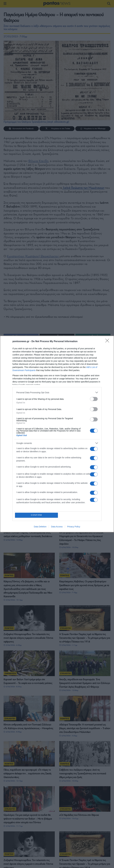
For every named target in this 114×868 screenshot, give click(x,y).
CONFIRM (37, 515)
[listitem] (57, 392)
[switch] (94, 399)
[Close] (108, 342)
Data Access (57, 527)
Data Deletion (40, 527)
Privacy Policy (74, 527)
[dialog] (57, 434)
